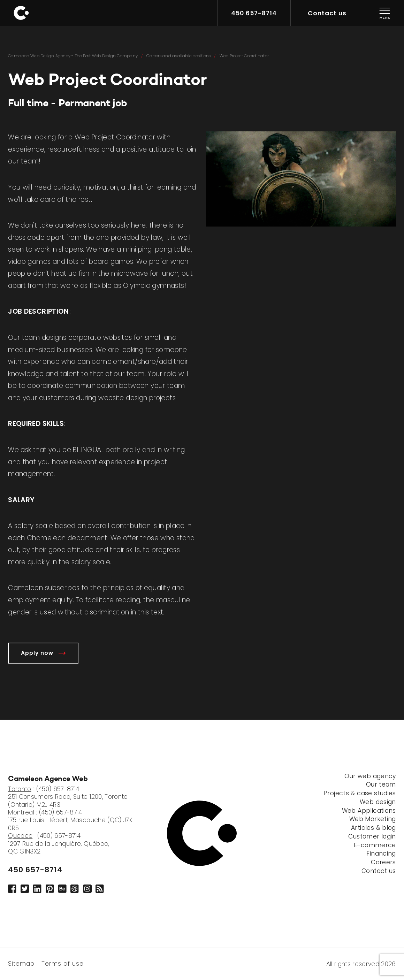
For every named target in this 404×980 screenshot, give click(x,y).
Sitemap (21, 963)
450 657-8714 (35, 870)
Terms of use (63, 963)
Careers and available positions (178, 56)
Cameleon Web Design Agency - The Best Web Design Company (73, 56)
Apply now (43, 653)
